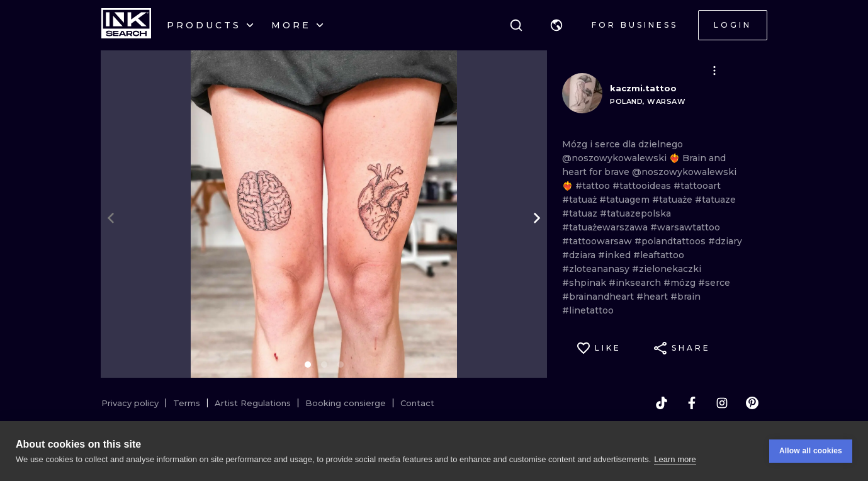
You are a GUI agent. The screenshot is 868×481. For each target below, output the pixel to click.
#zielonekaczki (667, 269)
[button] (556, 25)
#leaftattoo (659, 255)
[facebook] (692, 403)
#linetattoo (588, 310)
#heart (653, 297)
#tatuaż (581, 200)
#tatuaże (674, 200)
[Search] (516, 25)
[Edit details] (714, 71)
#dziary (725, 241)
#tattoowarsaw (598, 241)
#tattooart (697, 186)
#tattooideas (643, 186)
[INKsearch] (126, 25)
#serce (714, 283)
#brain (685, 297)
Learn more (675, 459)
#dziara (580, 255)
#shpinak (585, 283)
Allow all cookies (811, 451)
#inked (616, 255)
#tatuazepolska (635, 213)
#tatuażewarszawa (606, 227)
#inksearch (636, 283)
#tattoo (594, 186)
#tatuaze (715, 200)
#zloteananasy (597, 269)
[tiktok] (662, 403)
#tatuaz (581, 213)
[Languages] (556, 25)
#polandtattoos (671, 241)
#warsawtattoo (685, 227)
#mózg (681, 283)
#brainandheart (599, 297)
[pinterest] (752, 403)
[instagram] (722, 403)
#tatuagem (626, 200)
